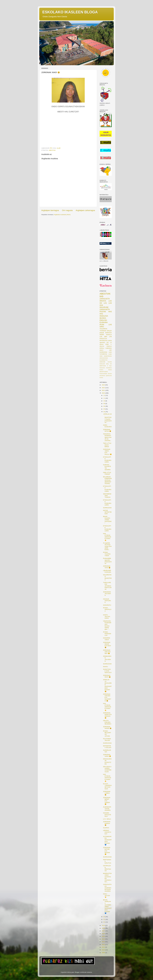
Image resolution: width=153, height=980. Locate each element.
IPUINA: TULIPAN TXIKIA (107, 554)
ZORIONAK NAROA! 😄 (107, 823)
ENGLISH (103, 320)
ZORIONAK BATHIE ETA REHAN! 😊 (107, 851)
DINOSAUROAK (104, 358)
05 (104, 409)
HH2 (101, 314)
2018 (104, 928)
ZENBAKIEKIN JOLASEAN (107, 659)
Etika (107, 364)
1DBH (107, 344)
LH (111, 343)
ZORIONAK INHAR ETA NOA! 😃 (107, 645)
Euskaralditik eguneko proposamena (107, 561)
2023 (104, 385)
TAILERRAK (103, 329)
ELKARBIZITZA (104, 360)
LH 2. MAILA (107, 819)
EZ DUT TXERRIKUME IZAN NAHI (107, 786)
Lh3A (110, 352)
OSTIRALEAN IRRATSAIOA (107, 868)
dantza (101, 344)
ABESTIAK (52, 150)
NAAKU (106, 667)
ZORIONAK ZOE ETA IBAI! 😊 (107, 652)
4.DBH (110, 354)
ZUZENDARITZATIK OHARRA (107, 809)
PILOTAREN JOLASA (107, 740)
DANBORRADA (108, 356)
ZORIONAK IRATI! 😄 (107, 676)
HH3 (110, 312)
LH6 (110, 337)
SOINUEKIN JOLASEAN (107, 594)
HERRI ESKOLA (106, 335)
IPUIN (102, 325)
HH (101, 303)
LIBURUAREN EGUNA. (107, 571)
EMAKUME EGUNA (106, 362)
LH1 (105, 303)
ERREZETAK (103, 339)
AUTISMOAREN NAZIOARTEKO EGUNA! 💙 (107, 841)
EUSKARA (104, 322)
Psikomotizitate (103, 374)
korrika (101, 378)
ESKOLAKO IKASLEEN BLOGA (70, 12)
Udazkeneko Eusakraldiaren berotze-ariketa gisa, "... (107, 625)
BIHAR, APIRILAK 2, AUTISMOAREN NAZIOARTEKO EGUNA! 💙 (107, 907)
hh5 (101, 296)
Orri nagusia (67, 210)
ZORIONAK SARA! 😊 (107, 755)
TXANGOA (103, 331)
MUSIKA (103, 318)
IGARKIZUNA (103, 352)
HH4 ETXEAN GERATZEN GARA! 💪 (107, 537)
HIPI (110, 350)
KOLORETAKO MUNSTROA (107, 577)
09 (104, 404)
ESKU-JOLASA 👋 (107, 896)
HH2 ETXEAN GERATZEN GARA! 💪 (107, 778)
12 (104, 395)
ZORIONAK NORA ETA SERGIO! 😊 (107, 715)
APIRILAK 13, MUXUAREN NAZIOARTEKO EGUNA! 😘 (107, 686)
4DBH (101, 356)
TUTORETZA (103, 354)
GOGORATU (107, 605)
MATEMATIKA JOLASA (107, 747)
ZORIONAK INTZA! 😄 (107, 430)
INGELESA (104, 316)
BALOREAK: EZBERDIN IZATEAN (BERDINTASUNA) (107, 480)
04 (104, 412)
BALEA (109, 331)
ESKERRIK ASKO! (107, 639)
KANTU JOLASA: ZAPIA (107, 617)
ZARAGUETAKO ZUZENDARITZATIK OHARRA (107, 888)
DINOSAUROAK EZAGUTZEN (107, 761)
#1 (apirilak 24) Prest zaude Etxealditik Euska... (107, 546)
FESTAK (103, 312)
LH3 (110, 325)
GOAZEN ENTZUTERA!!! (107, 815)
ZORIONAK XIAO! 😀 (107, 567)
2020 (104, 393)
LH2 (110, 301)
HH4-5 (101, 350)
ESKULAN (102, 364)
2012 (104, 945)
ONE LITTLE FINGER (107, 473)
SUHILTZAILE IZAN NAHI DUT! (107, 671)
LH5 (101, 337)
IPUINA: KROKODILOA (107, 634)
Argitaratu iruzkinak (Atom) (62, 215)
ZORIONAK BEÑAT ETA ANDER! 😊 (107, 801)
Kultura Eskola (106, 370)
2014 (104, 939)
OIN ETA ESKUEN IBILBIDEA (107, 722)
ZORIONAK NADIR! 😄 (107, 728)
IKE (108, 343)
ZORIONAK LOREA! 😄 (107, 793)
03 (104, 917)
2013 (104, 942)
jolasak (102, 333)
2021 (104, 390)
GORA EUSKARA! (107, 426)
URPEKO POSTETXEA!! (107, 832)
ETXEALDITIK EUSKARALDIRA (107, 460)
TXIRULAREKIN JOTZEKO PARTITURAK (107, 586)
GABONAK (109, 348)
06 (104, 406)
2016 (104, 934)
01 (104, 922)
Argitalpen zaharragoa (85, 210)
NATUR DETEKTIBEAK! (107, 512)
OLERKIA (106, 828)
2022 (104, 388)
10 (104, 401)
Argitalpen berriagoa (50, 210)
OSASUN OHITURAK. (107, 601)
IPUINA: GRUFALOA (107, 609)
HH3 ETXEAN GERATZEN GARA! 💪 (107, 707)
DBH (106, 337)
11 (104, 398)
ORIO (102, 327)
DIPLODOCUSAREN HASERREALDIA (107, 769)
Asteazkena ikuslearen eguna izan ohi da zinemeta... (107, 437)
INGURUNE (104, 307)
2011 (104, 947)
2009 (104, 953)
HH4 (101, 305)
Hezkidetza (109, 368)
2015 (104, 936)
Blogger (77, 972)
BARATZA (109, 333)
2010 (104, 950)
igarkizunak (109, 376)
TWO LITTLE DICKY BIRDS (107, 445)
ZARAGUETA (105, 309)
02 (104, 919)
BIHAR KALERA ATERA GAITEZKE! (107, 520)
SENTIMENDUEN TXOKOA (107, 496)
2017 (104, 931)
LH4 (110, 303)
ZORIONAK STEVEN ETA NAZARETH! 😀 (107, 697)
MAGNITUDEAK (104, 372)
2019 (104, 925)
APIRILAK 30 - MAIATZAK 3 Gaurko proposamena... (107, 418)
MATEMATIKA (104, 341)
